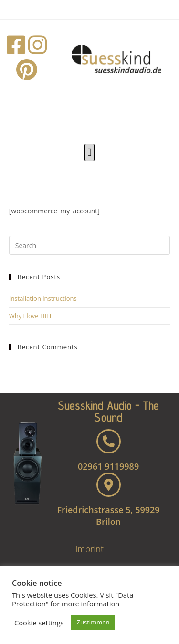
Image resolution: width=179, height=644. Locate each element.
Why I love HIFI (30, 316)
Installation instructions (43, 298)
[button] (90, 153)
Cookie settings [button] (39, 623)
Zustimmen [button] (93, 622)
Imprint (89, 549)
